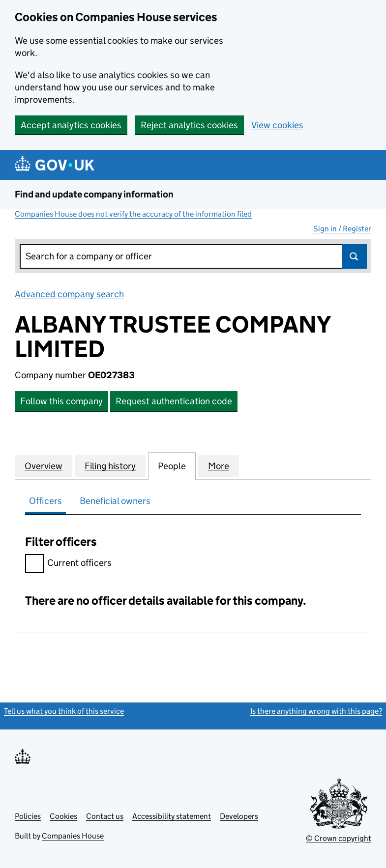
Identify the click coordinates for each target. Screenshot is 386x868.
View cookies (277, 125)
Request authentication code (174, 401)
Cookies (63, 816)
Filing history (110, 466)
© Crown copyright (339, 838)
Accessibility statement (172, 816)
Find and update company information (94, 194)
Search (355, 256)
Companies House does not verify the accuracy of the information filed (133, 214)
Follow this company (61, 401)
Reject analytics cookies (189, 125)
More (219, 466)
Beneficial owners (115, 501)
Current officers (68, 564)
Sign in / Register (342, 229)
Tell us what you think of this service (64, 711)
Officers (45, 501)
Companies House (73, 836)
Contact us (105, 816)
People (172, 466)
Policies (28, 816)
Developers (239, 816)
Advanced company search (69, 294)
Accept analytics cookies (71, 125)
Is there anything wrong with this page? (316, 711)
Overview (44, 466)
